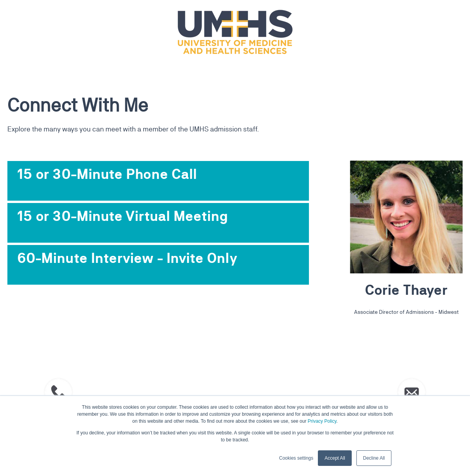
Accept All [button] (335, 458)
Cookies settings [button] (296, 458)
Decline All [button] (374, 458)
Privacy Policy (322, 421)
